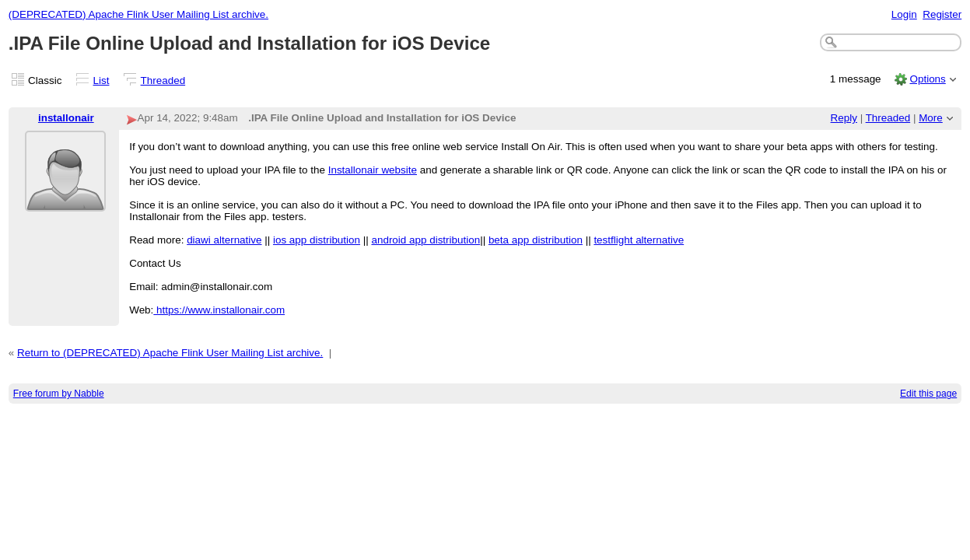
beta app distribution (536, 240)
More (931, 118)
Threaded (163, 80)
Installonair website (373, 170)
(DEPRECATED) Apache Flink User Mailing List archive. (138, 14)
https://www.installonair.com (219, 310)
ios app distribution (317, 240)
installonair (66, 118)
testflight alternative (639, 240)
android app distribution (425, 240)
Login (904, 14)
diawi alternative (224, 240)
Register (942, 14)
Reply (844, 118)
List (102, 80)
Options (927, 79)
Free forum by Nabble (59, 394)
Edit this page (928, 394)
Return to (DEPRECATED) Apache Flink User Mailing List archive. (170, 353)
